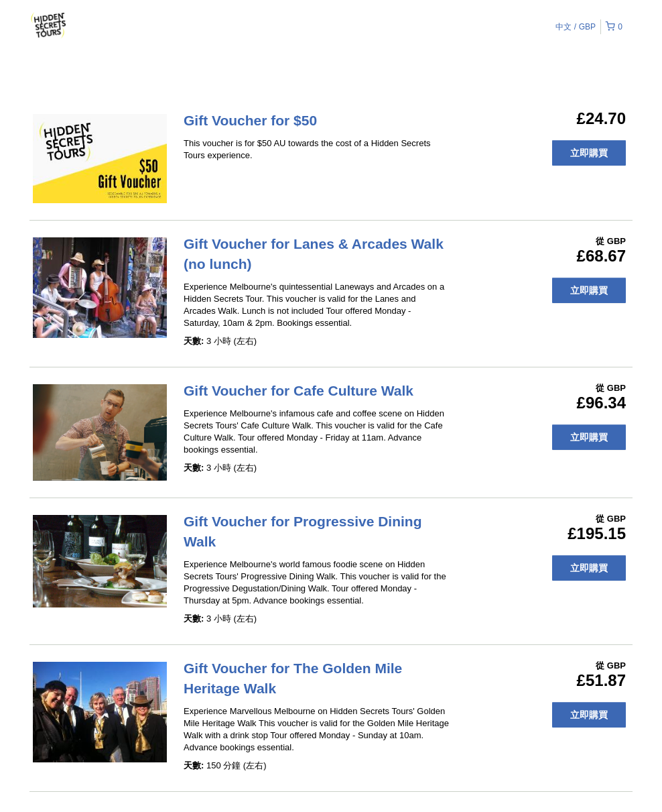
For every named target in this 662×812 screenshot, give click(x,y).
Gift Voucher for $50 (250, 120)
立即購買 (589, 153)
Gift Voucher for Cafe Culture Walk (299, 391)
